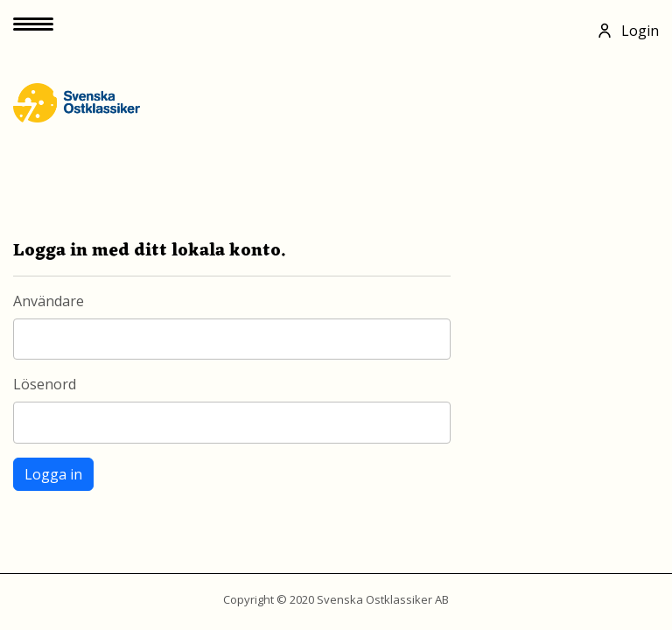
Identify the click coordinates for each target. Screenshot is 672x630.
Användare (49, 301)
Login (627, 31)
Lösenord (45, 384)
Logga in (53, 474)
